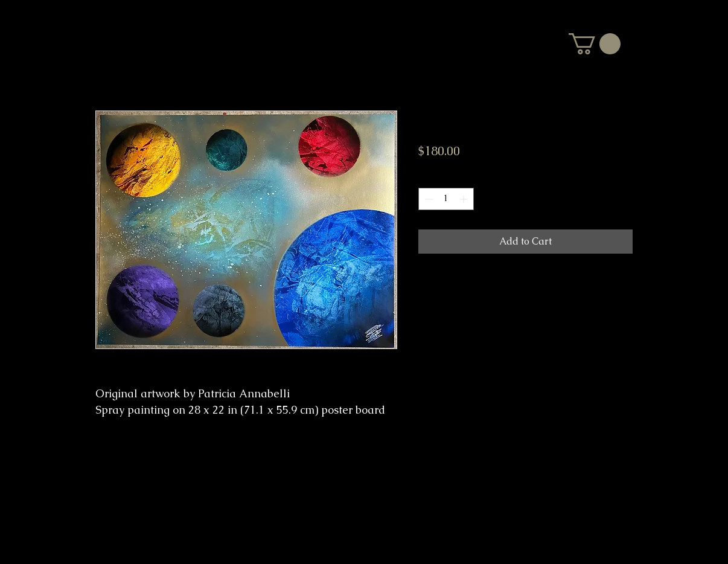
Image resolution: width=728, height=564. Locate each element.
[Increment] (465, 199)
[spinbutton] (446, 199)
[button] (595, 44)
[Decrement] (428, 199)
